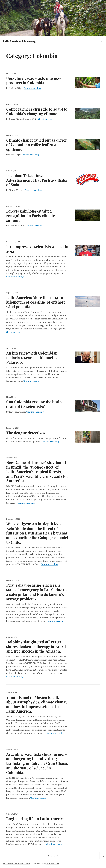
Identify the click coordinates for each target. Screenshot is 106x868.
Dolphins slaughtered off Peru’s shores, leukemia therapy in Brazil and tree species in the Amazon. (36, 646)
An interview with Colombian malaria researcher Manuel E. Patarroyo (32, 357)
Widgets (102, 43)
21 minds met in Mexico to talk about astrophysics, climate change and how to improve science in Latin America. (37, 704)
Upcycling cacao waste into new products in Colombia (34, 80)
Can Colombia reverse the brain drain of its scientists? (34, 404)
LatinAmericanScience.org (19, 41)
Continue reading (32, 88)
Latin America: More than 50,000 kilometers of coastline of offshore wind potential (36, 302)
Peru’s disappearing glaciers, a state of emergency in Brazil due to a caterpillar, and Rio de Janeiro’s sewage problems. (36, 592)
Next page (103, 856)
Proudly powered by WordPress (16, 863)
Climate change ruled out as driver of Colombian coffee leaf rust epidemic (37, 145)
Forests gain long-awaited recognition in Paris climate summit (30, 215)
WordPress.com (53, 863)
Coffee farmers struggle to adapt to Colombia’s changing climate (37, 111)
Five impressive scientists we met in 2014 (37, 249)
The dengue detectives (26, 433)
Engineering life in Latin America (35, 819)
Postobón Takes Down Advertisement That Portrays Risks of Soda (37, 180)
